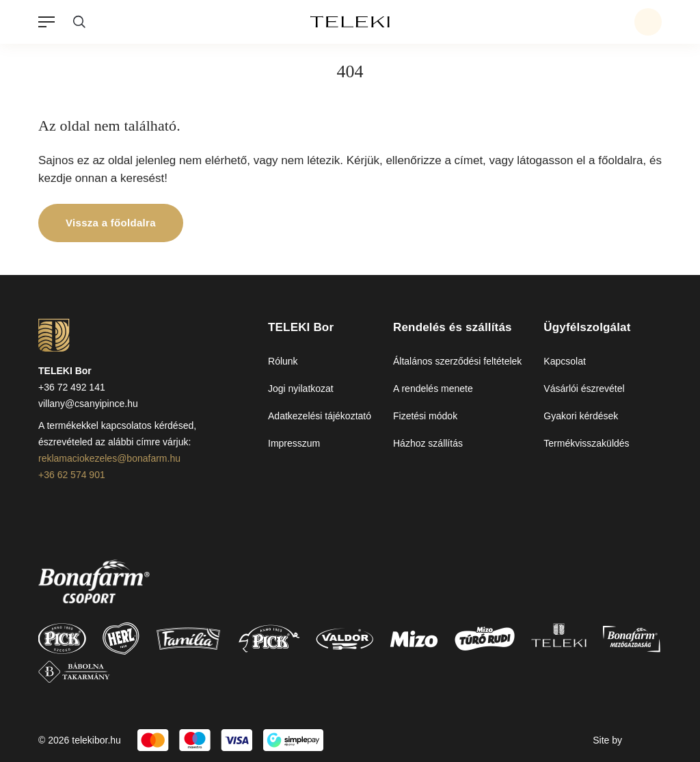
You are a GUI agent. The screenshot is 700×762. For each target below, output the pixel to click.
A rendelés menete (433, 389)
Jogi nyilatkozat (301, 389)
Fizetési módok (425, 416)
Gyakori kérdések (581, 416)
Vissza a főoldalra (111, 223)
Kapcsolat (564, 361)
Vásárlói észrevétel (584, 389)
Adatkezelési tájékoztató (320, 416)
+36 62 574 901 (72, 475)
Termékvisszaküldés (586, 443)
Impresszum (294, 443)
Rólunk (283, 361)
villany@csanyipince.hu (88, 404)
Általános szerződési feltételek (457, 361)
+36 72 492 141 (72, 387)
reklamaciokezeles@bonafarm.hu (109, 458)
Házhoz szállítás (428, 443)
